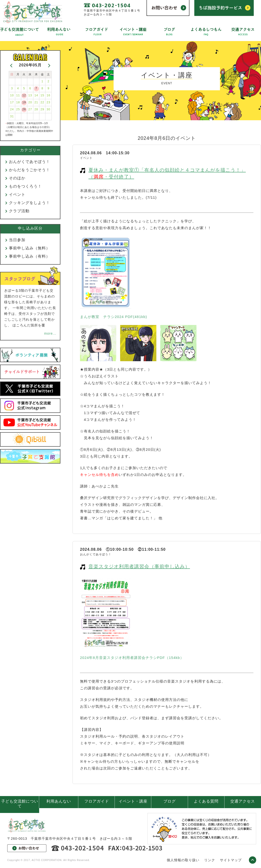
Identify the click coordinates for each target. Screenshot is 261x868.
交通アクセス (243, 801)
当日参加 (17, 240)
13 (30, 95)
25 (18, 109)
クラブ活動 (19, 211)
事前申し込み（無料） (29, 248)
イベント (17, 194)
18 (18, 102)
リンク (210, 860)
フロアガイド (97, 801)
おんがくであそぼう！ (29, 162)
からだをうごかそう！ (29, 170)
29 (42, 109)
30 (48, 109)
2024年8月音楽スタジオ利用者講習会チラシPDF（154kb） (132, 658)
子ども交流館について (20, 804)
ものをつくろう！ (25, 186)
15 (42, 95)
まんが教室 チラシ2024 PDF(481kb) (113, 317)
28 (36, 109)
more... (50, 333)
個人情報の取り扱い (183, 860)
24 (12, 109)
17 (12, 102)
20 (30, 102)
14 (36, 95)
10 (12, 95)
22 (42, 102)
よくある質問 (206, 801)
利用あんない (59, 801)
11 (18, 95)
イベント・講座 (133, 801)
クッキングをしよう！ (29, 203)
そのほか (17, 178)
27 (30, 109)
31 (12, 116)
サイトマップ (231, 860)
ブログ (170, 801)
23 (48, 102)
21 (36, 102)
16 (48, 95)
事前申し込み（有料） (29, 256)
